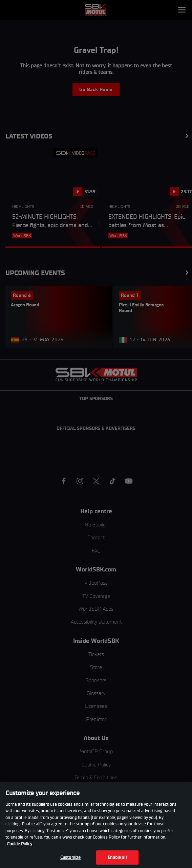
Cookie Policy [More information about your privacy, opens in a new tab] (20, 844)
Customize (70, 857)
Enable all (117, 857)
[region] (96, 825)
